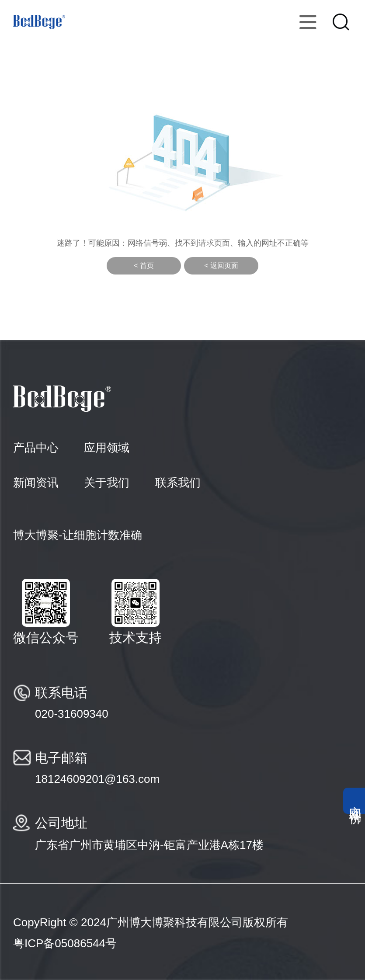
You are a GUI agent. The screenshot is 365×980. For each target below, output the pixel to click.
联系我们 (178, 483)
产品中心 (36, 448)
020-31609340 (72, 714)
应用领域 (107, 448)
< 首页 (144, 266)
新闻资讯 (36, 483)
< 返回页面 (221, 266)
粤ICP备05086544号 (65, 943)
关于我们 (107, 483)
